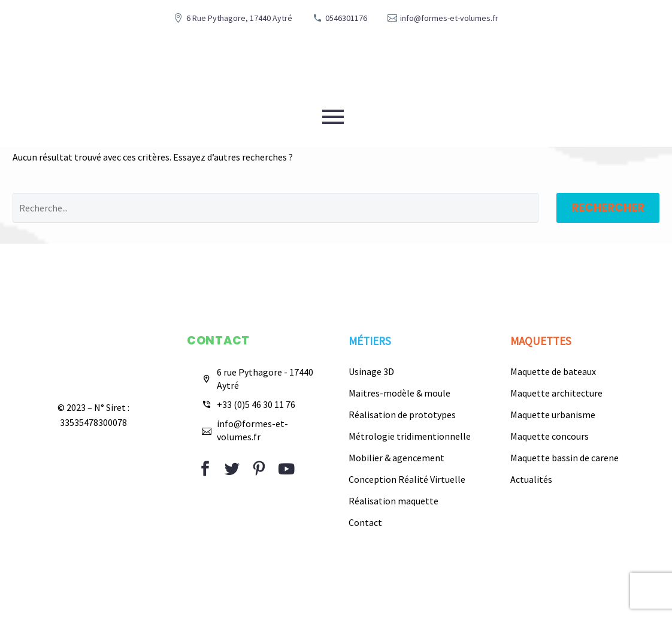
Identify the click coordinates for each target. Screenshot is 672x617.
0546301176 (346, 18)
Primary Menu (333, 117)
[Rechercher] (276, 208)
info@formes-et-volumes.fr (449, 18)
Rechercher (608, 208)
